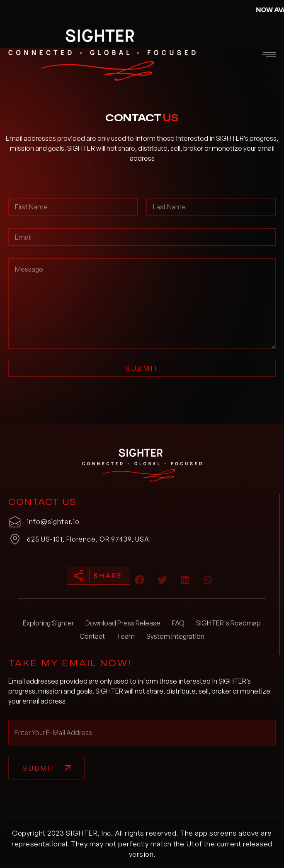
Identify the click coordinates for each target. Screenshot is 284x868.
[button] (252, 55)
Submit (142, 368)
